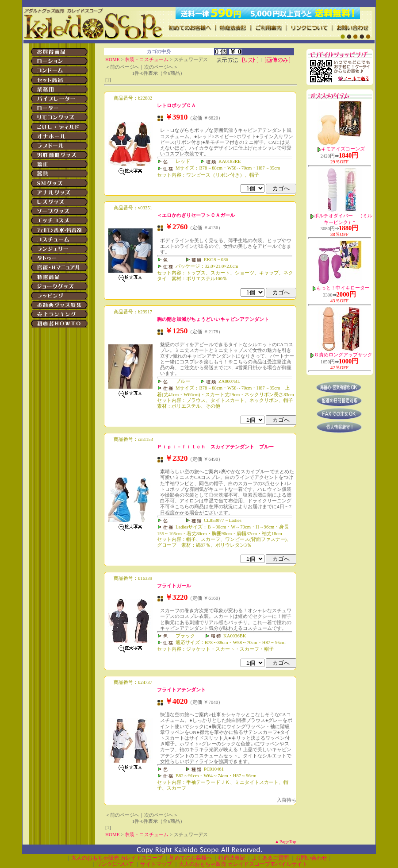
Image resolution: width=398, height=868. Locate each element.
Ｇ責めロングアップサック (343, 355)
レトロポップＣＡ (176, 105)
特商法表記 (232, 858)
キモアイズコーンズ (343, 149)
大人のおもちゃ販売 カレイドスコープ (117, 858)
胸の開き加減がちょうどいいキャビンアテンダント (213, 319)
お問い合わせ (311, 858)
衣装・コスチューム (147, 59)
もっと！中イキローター (343, 288)
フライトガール (174, 586)
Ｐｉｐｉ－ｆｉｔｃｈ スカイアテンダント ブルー (215, 447)
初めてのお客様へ (191, 858)
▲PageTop (285, 841)
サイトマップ (156, 864)
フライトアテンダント (181, 690)
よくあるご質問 (270, 858)
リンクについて (115, 864)
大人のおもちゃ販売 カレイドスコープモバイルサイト (243, 864)
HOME (112, 59)
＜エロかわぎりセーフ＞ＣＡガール (196, 215)
